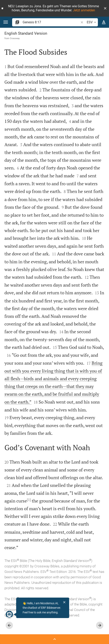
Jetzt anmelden (84, 10)
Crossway (15, 38)
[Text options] (104, 22)
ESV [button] (92, 22)
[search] (51, 22)
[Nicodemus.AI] (9, 614)
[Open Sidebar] (54, 639)
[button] (105, 8)
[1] (29, 500)
